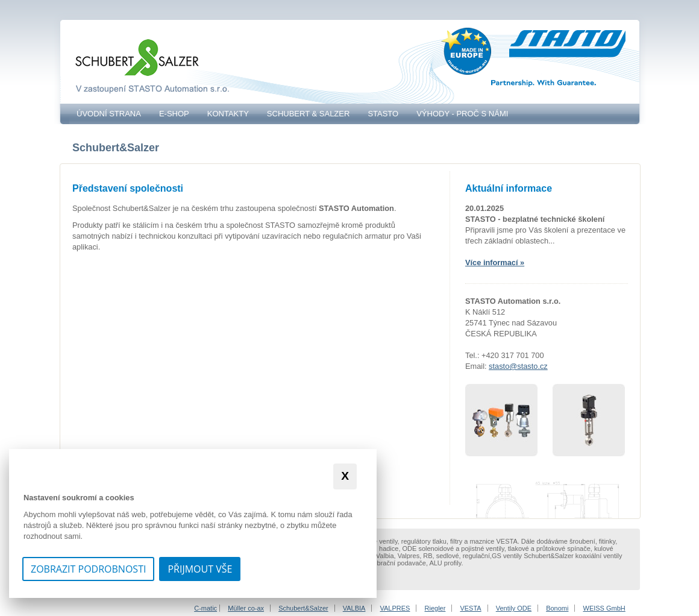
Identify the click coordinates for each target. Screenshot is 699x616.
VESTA (470, 608)
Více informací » (495, 262)
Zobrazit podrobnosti (88, 569)
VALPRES (395, 608)
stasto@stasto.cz (518, 366)
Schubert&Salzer (303, 608)
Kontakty (228, 114)
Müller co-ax (246, 608)
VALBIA (354, 608)
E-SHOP (174, 114)
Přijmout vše (200, 569)
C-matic (205, 608)
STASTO (383, 114)
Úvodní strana (109, 114)
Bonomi (557, 608)
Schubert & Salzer (309, 114)
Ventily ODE (514, 608)
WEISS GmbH (604, 608)
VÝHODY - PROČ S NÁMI (462, 114)
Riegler (435, 608)
